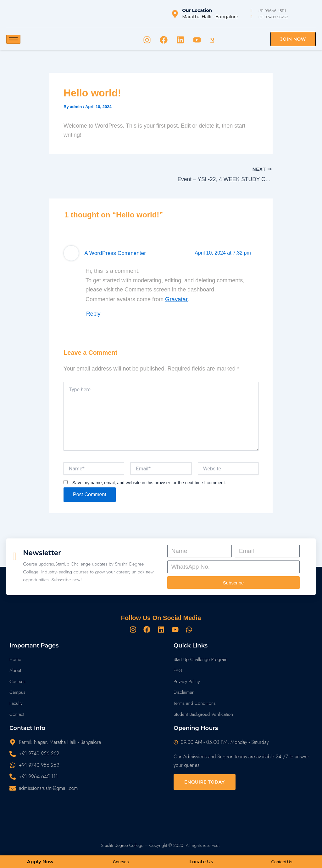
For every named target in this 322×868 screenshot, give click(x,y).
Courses (121, 862)
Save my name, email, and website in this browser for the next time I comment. (149, 479)
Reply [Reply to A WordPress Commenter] (94, 311)
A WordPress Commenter (112, 251)
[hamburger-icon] (13, 39)
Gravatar (176, 297)
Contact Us (282, 862)
